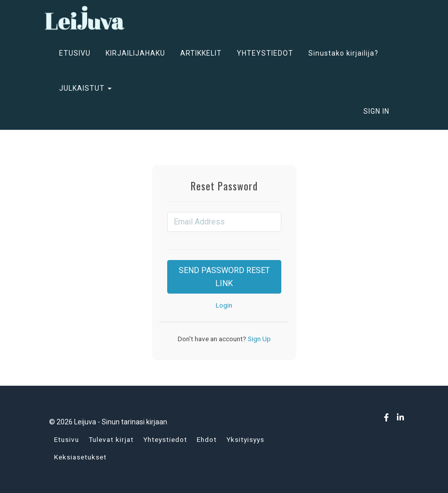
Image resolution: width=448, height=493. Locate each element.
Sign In (376, 111)
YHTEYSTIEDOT (265, 53)
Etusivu (67, 439)
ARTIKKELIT (201, 53)
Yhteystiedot (165, 439)
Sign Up (259, 339)
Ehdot (207, 439)
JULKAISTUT (85, 88)
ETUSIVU (75, 53)
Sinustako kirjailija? (343, 53)
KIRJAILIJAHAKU (135, 53)
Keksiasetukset (80, 457)
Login (224, 305)
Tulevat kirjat (111, 439)
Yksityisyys (245, 439)
